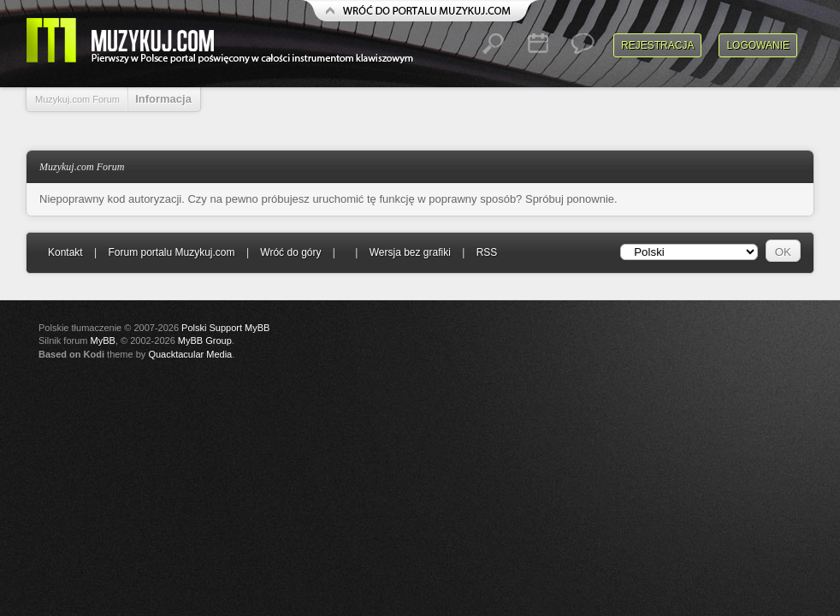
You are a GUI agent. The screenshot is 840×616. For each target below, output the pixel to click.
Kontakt (65, 252)
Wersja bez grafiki (410, 252)
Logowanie (758, 45)
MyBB (103, 341)
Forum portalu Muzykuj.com (172, 252)
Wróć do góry (290, 252)
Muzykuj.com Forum (77, 99)
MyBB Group (205, 341)
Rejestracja (657, 45)
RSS (487, 252)
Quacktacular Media (190, 354)
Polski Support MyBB (225, 328)
